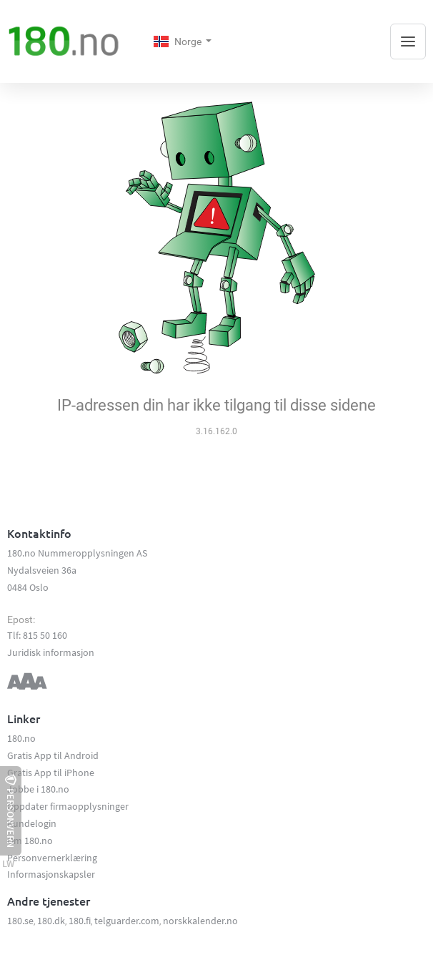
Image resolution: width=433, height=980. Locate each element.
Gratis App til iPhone (51, 773)
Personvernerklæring (52, 858)
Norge (179, 41)
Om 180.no (30, 841)
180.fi (80, 921)
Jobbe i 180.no (38, 789)
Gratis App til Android (53, 755)
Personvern (11, 811)
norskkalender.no (200, 921)
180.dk (51, 921)
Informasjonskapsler (51, 874)
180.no (21, 738)
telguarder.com (127, 921)
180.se (20, 921)
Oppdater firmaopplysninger (68, 806)
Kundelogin (32, 823)
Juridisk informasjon (51, 652)
